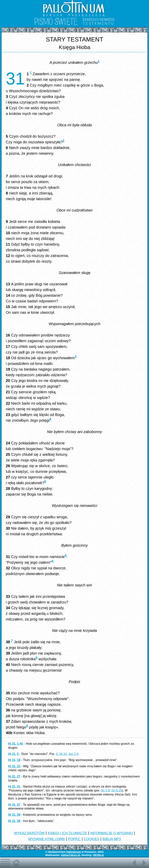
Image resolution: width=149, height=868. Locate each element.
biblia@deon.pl (71, 855)
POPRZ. (74, 839)
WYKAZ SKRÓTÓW (29, 833)
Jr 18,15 (61, 754)
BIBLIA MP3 (112, 839)
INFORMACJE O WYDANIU (112, 833)
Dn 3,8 (105, 790)
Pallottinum (74, 852)
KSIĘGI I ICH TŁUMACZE (67, 833)
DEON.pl (98, 855)
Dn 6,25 (117, 790)
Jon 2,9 (73, 754)
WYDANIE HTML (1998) (47, 839)
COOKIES (92, 839)
